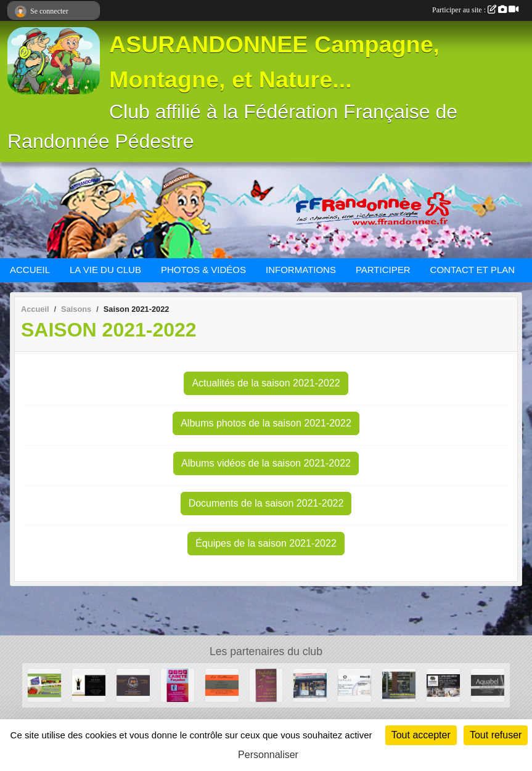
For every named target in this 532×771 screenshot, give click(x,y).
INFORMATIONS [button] (301, 270)
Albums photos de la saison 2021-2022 (266, 423)
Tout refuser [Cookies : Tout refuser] (496, 735)
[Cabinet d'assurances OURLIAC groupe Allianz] (354, 684)
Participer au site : (475, 10)
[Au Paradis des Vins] (89, 684)
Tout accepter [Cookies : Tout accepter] (421, 735)
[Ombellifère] (266, 684)
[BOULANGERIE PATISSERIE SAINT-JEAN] (399, 684)
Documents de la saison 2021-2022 (266, 503)
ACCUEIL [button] (30, 270)
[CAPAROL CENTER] (443, 684)
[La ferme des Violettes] (44, 684)
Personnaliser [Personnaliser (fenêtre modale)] (268, 755)
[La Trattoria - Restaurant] (222, 684)
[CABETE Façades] (178, 684)
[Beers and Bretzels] (133, 684)
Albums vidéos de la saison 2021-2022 (266, 463)
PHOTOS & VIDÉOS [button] (203, 270)
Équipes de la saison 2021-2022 (266, 543)
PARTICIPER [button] (383, 270)
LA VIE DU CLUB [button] (105, 270)
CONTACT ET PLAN (473, 270)
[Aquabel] (488, 684)
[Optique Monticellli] (310, 684)
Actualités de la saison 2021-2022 (266, 383)
